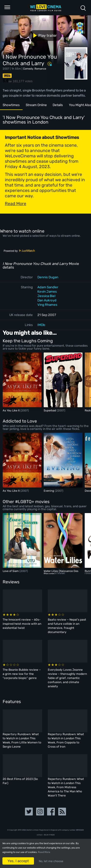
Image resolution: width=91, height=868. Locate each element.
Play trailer (43, 36)
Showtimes (11, 105)
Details (58, 105)
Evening (49, 491)
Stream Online (36, 105)
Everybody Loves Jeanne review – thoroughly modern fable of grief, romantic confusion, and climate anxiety (67, 678)
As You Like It (12, 410)
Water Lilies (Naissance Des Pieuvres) (61, 572)
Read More (44, 852)
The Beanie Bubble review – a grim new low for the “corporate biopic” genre (22, 674)
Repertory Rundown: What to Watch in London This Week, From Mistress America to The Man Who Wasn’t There (66, 787)
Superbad (50, 410)
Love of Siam (11, 571)
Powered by (19, 251)
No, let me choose (51, 861)
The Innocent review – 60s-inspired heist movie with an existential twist (22, 624)
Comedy (28, 69)
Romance (40, 69)
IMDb (41, 325)
